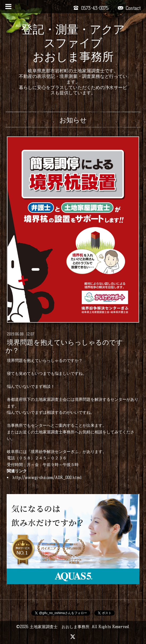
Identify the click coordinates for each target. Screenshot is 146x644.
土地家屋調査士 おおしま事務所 (60, 627)
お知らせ (73, 120)
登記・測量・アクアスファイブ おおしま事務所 (73, 43)
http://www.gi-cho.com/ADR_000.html (47, 478)
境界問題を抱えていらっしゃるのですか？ (64, 347)
